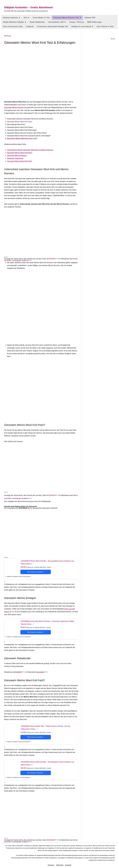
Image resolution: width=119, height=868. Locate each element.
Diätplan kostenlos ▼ (12, 18)
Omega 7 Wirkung (77, 22)
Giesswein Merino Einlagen (17, 156)
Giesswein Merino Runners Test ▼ (67, 18)
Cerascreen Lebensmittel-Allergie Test (53, 27)
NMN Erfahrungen (94, 22)
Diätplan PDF (90, 18)
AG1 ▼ (27, 18)
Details (49, 567)
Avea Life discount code (13, 27)
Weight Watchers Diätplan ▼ (15, 22)
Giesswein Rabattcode (15, 158)
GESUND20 (51, 259)
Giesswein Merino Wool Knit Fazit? (20, 161)
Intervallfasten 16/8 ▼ (57, 22)
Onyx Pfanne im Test (105, 27)
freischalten (40, 672)
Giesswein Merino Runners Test (16, 107)
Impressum (51, 865)
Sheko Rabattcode (37, 22)
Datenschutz (60, 865)
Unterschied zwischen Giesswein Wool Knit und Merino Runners (30, 150)
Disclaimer (68, 865)
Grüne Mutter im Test (41, 18)
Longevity (30, 27)
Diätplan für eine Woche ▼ (82, 27)
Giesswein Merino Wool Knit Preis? (20, 122)
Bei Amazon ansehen (36, 572)
